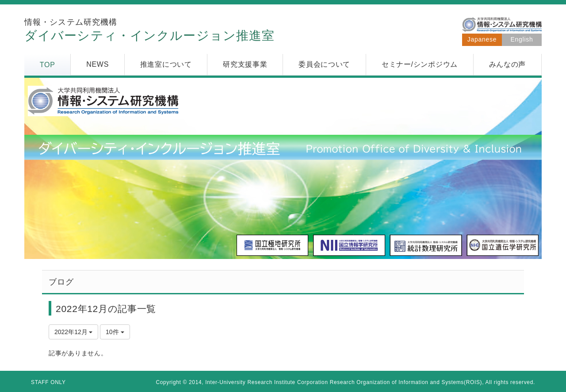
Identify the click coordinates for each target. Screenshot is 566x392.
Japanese (482, 39)
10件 (115, 332)
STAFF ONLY (48, 382)
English (522, 39)
